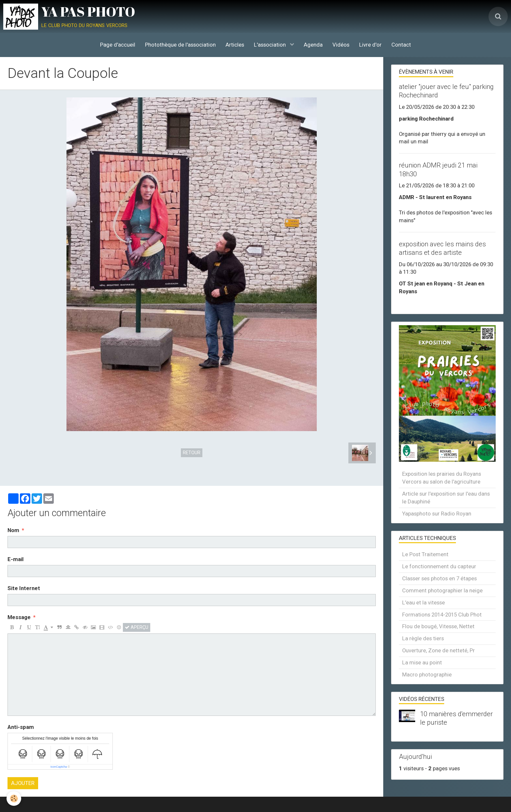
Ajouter (23, 783)
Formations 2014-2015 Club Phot (442, 615)
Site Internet (24, 588)
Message (19, 617)
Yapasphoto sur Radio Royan (437, 514)
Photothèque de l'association (180, 45)
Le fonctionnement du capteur (439, 566)
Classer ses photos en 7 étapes (439, 578)
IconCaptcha (59, 767)
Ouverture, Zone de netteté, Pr (438, 650)
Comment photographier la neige (442, 590)
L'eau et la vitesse (423, 602)
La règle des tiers (423, 638)
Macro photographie (427, 674)
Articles (235, 45)
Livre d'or (370, 45)
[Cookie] (14, 798)
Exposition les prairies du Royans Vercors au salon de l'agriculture (442, 478)
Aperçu (137, 627)
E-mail (15, 559)
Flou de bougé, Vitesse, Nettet (438, 626)
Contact (401, 45)
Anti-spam (21, 727)
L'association (270, 45)
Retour (192, 453)
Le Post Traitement (425, 554)
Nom (13, 530)
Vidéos (341, 45)
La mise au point (422, 662)
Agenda (313, 45)
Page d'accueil (118, 45)
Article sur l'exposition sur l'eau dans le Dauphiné (446, 498)
